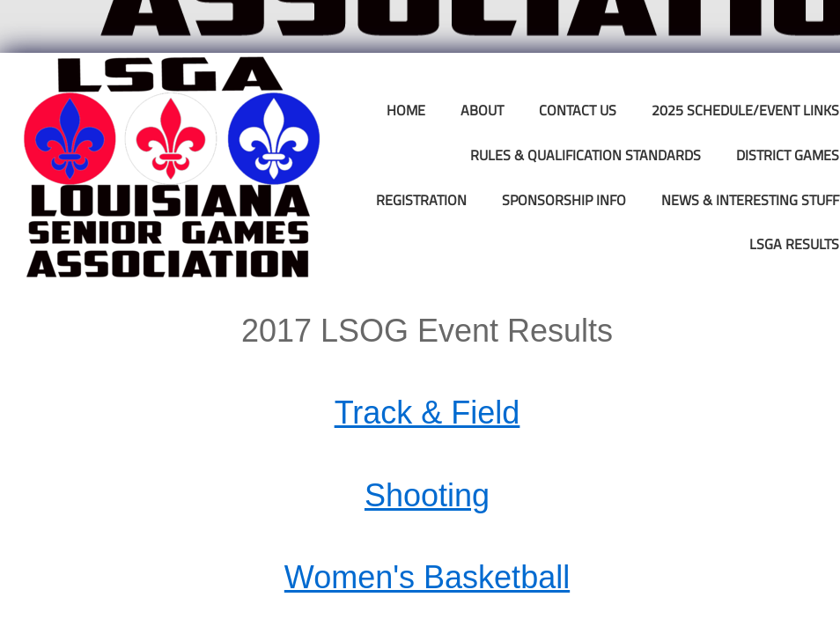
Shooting (427, 495)
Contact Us (578, 110)
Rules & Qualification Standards (586, 155)
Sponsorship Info (564, 200)
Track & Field (427, 413)
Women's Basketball (427, 577)
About (482, 110)
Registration (421, 200)
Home (406, 110)
